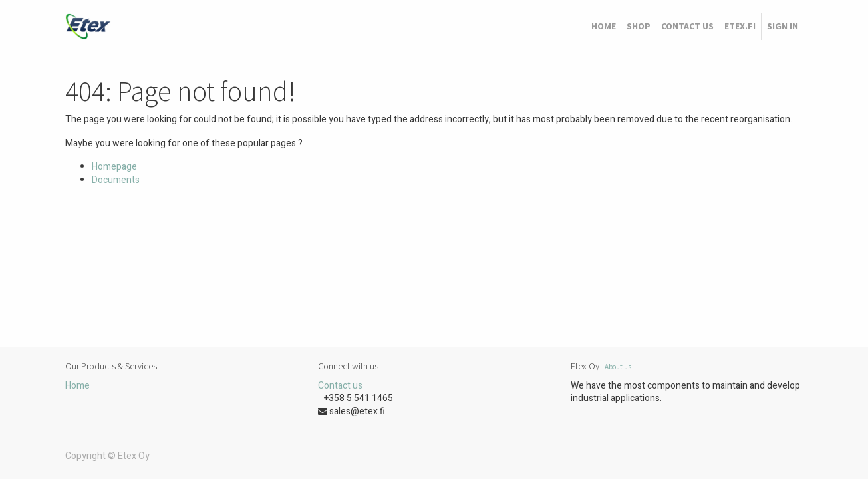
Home (77, 386)
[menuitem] (604, 27)
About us (618, 367)
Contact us (340, 386)
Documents (116, 180)
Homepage (114, 167)
